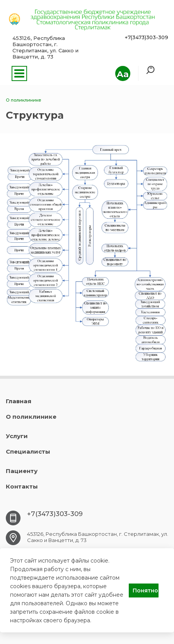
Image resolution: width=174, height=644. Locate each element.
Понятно (145, 590)
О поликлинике (31, 417)
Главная (19, 401)
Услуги (17, 436)
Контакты (22, 486)
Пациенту (22, 471)
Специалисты (28, 451)
